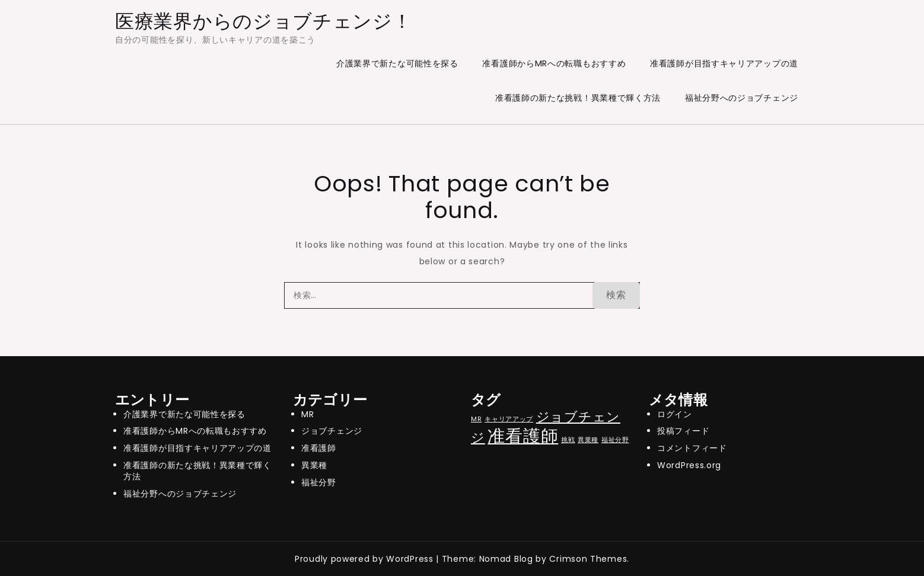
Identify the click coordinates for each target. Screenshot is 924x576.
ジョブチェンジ (332, 431)
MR (308, 414)
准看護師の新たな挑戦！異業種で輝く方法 (578, 98)
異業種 (314, 465)
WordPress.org (689, 465)
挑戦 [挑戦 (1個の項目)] (568, 440)
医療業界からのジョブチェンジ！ (264, 21)
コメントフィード (692, 448)
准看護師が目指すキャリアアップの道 (724, 63)
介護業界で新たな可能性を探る (397, 63)
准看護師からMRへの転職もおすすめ (554, 63)
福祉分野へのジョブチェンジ (742, 98)
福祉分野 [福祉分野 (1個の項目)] (615, 440)
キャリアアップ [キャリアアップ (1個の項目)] (509, 419)
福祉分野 (319, 482)
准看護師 (319, 448)
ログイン (675, 414)
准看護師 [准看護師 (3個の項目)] (523, 436)
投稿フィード (683, 431)
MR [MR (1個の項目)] (476, 419)
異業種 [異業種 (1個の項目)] (588, 440)
